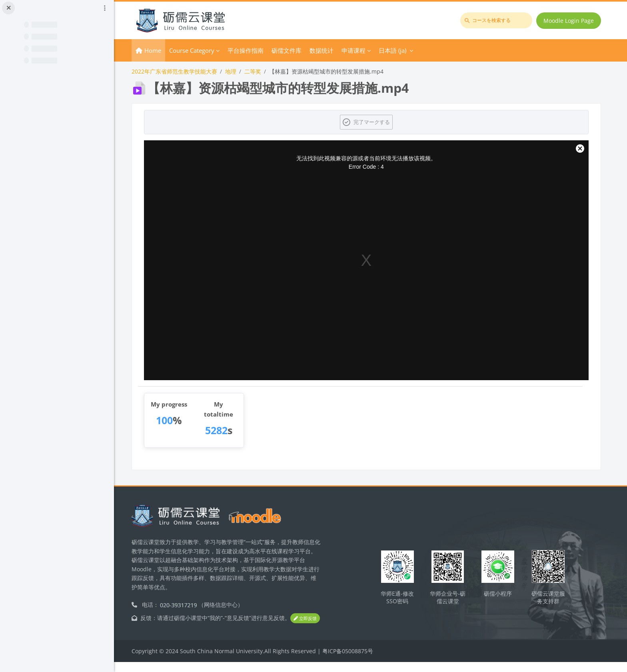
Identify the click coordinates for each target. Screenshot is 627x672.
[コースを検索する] (497, 20)
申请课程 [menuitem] (361, 50)
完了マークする (376, 122)
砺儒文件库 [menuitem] (295, 50)
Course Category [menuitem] (200, 50)
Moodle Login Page (569, 21)
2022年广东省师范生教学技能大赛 (182, 71)
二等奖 (261, 71)
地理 (239, 71)
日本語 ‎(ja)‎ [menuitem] (400, 50)
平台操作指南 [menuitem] (254, 50)
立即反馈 (154, 628)
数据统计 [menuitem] (329, 50)
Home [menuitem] (161, 50)
